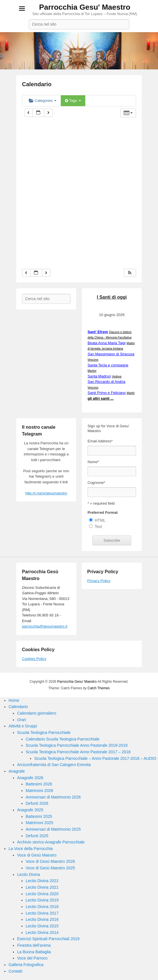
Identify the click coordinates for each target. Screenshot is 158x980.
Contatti (15, 971)
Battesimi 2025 (39, 816)
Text (98, 527)
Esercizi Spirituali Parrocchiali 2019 (48, 939)
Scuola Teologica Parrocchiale (44, 733)
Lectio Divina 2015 (42, 926)
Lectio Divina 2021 (42, 887)
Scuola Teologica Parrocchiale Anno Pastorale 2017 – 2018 (78, 752)
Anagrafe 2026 (30, 778)
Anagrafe (17, 771)
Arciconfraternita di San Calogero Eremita (54, 765)
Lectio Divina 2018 (42, 907)
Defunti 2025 (37, 836)
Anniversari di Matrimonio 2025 (53, 829)
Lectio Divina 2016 (42, 919)
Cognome (96, 483)
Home (14, 700)
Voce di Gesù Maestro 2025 (50, 868)
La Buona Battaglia (34, 952)
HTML (100, 520)
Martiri (131, 393)
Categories (43, 101)
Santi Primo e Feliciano (107, 393)
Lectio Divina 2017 (42, 913)
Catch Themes (99, 688)
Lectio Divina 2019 (42, 900)
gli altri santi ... (101, 398)
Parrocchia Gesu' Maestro (85, 7)
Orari (22, 720)
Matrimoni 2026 (39, 791)
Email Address (100, 441)
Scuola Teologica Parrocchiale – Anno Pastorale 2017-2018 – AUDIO (95, 758)
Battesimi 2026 (39, 784)
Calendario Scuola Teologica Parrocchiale (63, 739)
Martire (92, 371)
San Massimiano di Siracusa (111, 354)
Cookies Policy (34, 659)
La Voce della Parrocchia (31, 849)
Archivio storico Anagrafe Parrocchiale (51, 842)
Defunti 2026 (37, 803)
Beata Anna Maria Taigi (107, 343)
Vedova (117, 376)
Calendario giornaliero (37, 713)
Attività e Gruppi (23, 726)
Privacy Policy (99, 581)
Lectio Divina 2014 (42, 932)
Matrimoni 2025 (39, 823)
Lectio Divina (29, 874)
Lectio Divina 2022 (42, 881)
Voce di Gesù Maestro (37, 855)
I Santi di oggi (112, 297)
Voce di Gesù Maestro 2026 (50, 861)
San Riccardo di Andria (106, 382)
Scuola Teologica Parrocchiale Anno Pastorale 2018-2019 (77, 745)
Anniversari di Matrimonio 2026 (53, 797)
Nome (93, 462)
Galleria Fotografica (26, 965)
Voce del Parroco (32, 958)
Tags (73, 101)
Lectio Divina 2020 (42, 894)
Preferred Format (103, 512)
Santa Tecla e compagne (108, 365)
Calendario (37, 84)
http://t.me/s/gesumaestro (46, 493)
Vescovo (93, 360)
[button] (130, 273)
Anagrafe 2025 (30, 810)
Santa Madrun (99, 376)
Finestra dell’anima (34, 945)
